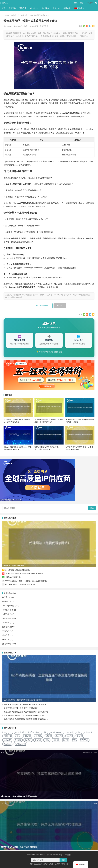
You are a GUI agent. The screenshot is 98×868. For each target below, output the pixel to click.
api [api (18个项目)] (5, 732)
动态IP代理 (7, 618)
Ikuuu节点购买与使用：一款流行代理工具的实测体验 (26, 581)
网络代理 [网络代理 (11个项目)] (56, 740)
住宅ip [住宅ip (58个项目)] (17, 736)
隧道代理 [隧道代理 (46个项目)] (66, 740)
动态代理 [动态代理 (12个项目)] (70, 736)
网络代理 (6, 639)
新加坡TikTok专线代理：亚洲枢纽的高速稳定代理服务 (25, 705)
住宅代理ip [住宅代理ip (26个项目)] (38, 736)
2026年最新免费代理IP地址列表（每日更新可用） (25, 573)
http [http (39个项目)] (11, 732)
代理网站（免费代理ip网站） (14, 565)
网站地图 (68, 855)
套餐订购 (12, 8)
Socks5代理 (38, 864)
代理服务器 (7, 610)
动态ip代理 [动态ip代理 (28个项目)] (59, 736)
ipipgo (10, 26)
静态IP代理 (7, 644)
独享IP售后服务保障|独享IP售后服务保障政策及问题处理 (26, 719)
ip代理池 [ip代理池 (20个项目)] (36, 732)
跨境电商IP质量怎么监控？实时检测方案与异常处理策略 (26, 712)
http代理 (57, 864)
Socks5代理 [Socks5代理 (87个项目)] (68, 732)
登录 (76, 3)
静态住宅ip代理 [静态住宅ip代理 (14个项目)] (20, 744)
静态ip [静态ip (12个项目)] (75, 740)
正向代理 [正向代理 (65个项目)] (28, 740)
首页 (4, 8)
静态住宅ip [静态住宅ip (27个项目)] (8, 744)
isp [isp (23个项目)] (51, 732)
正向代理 (6, 631)
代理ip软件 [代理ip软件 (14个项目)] (88, 732)
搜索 (92, 508)
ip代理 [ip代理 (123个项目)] (27, 732)
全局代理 (6, 614)
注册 (82, 3)
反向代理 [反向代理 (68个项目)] (80, 736)
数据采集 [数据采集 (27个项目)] (18, 740)
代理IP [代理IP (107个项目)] (78, 732)
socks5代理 (7, 601)
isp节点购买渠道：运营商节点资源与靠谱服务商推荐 (23, 700)
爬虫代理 (6, 635)
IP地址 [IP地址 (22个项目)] (44, 732)
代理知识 (67, 8)
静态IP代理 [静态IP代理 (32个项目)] (84, 740)
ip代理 (14, 15)
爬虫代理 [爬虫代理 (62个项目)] (38, 740)
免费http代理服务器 (13, 577)
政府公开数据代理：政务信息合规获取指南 (21, 708)
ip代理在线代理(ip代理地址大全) (18, 570)
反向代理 (6, 623)
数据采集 (46, 8)
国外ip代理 (7, 627)
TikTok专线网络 (8, 606)
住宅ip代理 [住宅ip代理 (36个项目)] (27, 736)
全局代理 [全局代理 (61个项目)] (49, 736)
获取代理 (23, 8)
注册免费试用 (42, 306)
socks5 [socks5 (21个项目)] (58, 732)
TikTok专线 (34, 8)
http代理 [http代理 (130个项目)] (18, 732)
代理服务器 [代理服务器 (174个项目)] (8, 736)
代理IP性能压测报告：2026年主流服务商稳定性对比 (24, 715)
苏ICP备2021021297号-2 (55, 855)
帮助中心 (56, 8)
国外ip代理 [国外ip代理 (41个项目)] (8, 740)
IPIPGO (4, 3)
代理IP (46, 864)
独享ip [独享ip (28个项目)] (47, 740)
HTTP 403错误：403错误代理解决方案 (20, 584)
